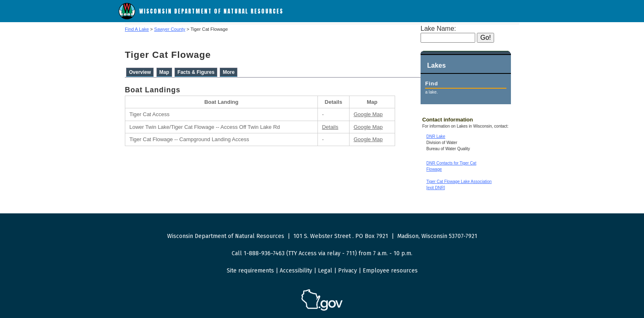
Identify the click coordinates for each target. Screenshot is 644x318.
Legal (325, 271)
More (229, 72)
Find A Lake (137, 29)
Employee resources (390, 271)
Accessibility (296, 271)
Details (330, 127)
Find (431, 84)
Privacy (347, 271)
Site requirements (250, 271)
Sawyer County (170, 29)
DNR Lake (436, 136)
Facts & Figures (196, 72)
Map (164, 72)
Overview (140, 72)
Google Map (368, 114)
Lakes (436, 65)
